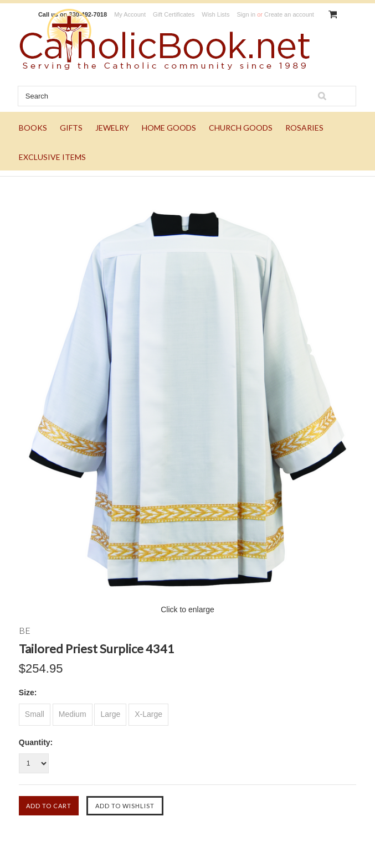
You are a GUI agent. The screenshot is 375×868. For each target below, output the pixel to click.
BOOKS (33, 128)
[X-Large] (148, 715)
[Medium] (73, 715)
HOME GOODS (169, 128)
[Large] (110, 715)
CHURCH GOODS (241, 128)
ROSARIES (304, 128)
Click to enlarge (187, 609)
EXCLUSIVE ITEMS (52, 157)
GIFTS (71, 128)
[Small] (35, 715)
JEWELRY (112, 128)
